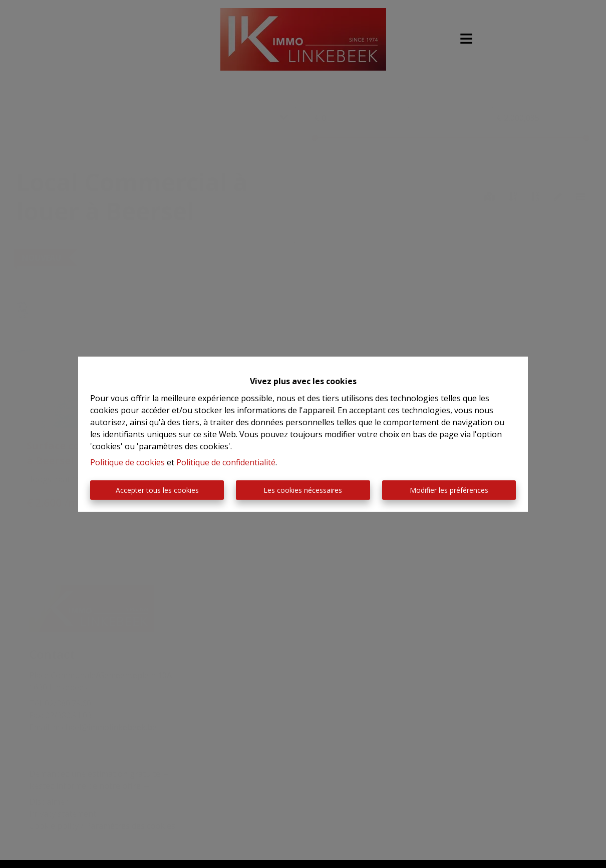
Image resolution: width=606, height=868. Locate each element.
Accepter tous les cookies (157, 490)
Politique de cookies (127, 462)
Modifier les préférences (449, 490)
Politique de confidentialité (226, 462)
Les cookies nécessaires (303, 490)
